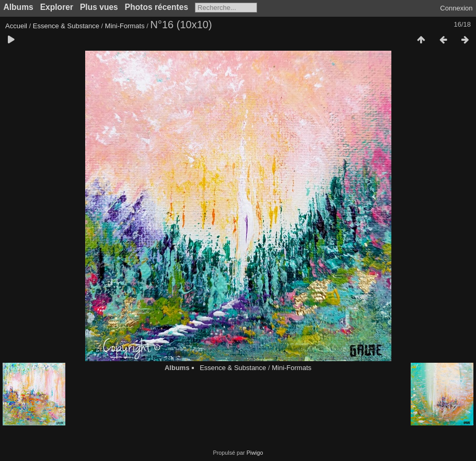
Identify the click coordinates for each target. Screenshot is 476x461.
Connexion (456, 8)
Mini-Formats (125, 26)
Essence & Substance (66, 26)
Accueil (16, 26)
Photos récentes (156, 7)
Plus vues (99, 7)
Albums (19, 7)
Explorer (57, 7)
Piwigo (255, 453)
